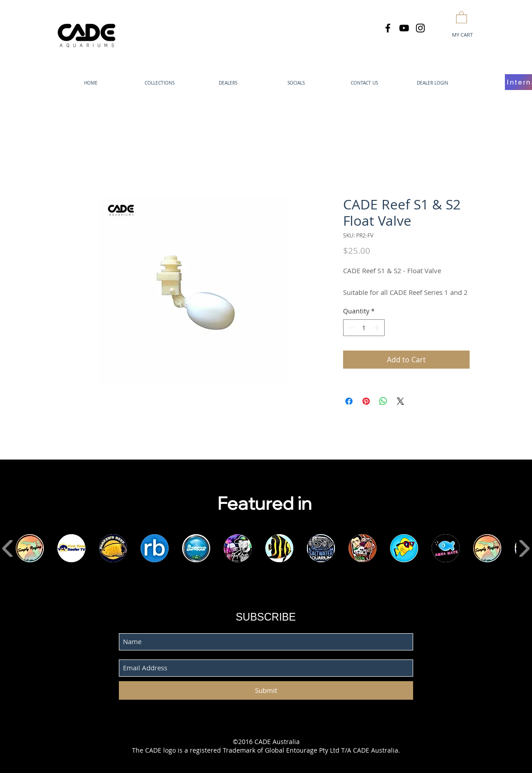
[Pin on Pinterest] (366, 401)
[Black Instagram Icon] (420, 28)
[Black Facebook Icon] (388, 28)
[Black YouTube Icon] (404, 28)
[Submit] (266, 690)
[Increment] (378, 328)
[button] (461, 17)
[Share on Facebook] (349, 401)
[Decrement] (350, 328)
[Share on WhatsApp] (383, 401)
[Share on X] (400, 401)
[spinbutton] (364, 328)
